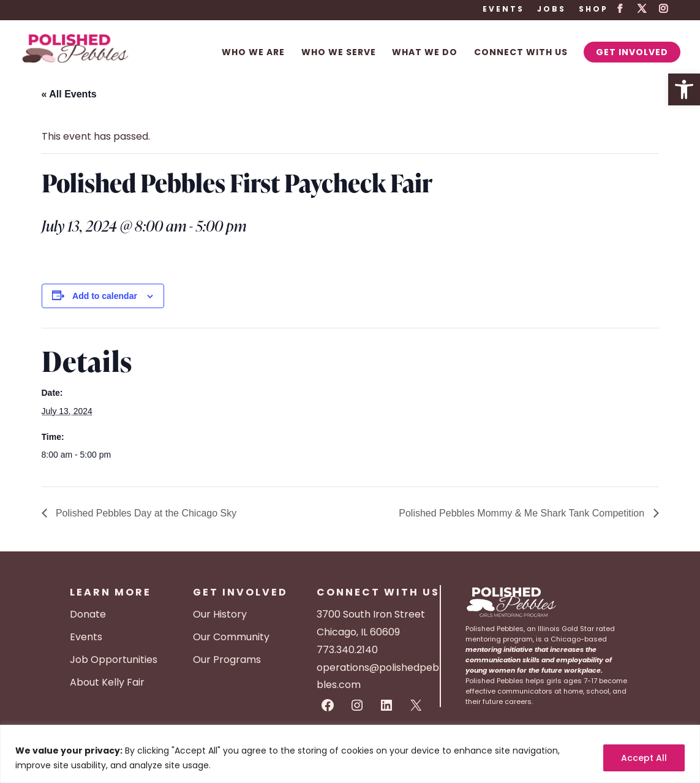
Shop (593, 10)
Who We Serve (339, 53)
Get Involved (632, 52)
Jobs (551, 10)
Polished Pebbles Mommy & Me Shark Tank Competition (523, 513)
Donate (88, 614)
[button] (684, 89)
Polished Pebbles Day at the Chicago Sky (145, 513)
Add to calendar (105, 296)
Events (503, 10)
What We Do (425, 53)
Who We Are (253, 53)
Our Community (231, 637)
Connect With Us (521, 53)
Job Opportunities (114, 660)
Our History (220, 614)
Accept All (644, 758)
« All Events (69, 94)
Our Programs (227, 660)
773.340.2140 (347, 650)
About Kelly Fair (107, 682)
